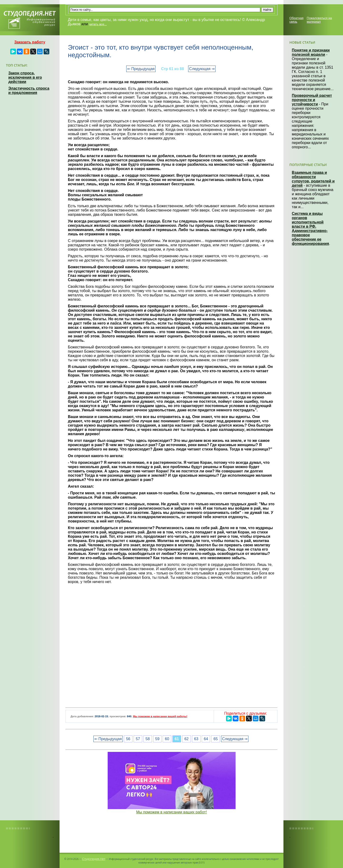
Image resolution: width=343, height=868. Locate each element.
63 (196, 739)
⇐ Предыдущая (141, 69)
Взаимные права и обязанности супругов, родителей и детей (313, 179)
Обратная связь (296, 20)
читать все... (98, 24)
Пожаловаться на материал (319, 20)
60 (167, 739)
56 (128, 739)
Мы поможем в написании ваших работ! (172, 812)
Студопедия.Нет (94, 859)
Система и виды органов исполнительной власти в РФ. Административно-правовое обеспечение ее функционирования (310, 229)
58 (148, 739)
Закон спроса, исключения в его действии (25, 77)
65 (216, 739)
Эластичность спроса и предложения (29, 90)
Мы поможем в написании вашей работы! (160, 716)
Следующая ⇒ (202, 69)
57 (138, 739)
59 (157, 739)
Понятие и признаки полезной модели (311, 52)
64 (206, 739)
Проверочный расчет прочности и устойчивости (312, 100)
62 (187, 739)
